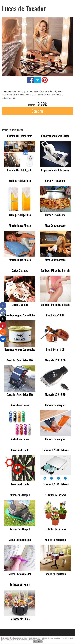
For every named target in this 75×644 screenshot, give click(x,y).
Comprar (37, 111)
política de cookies (8, 640)
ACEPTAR (37, 642)
